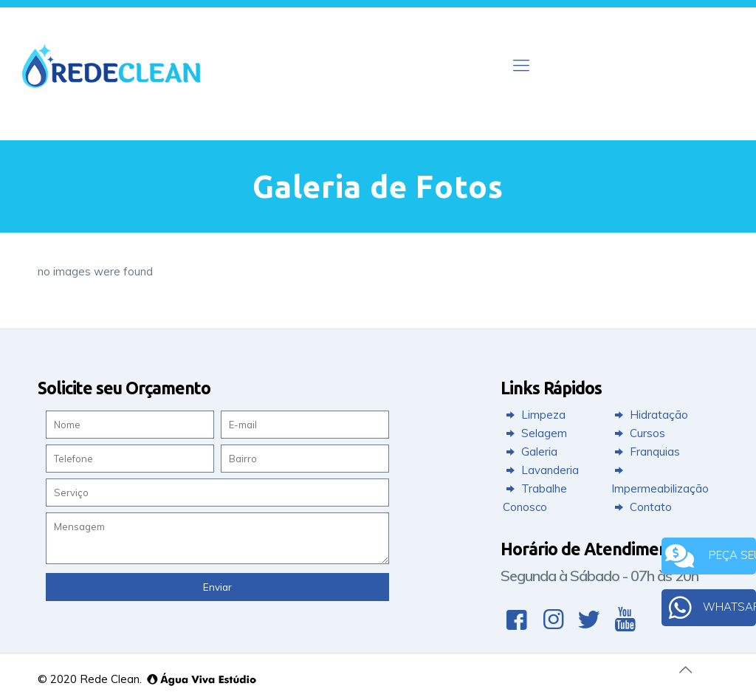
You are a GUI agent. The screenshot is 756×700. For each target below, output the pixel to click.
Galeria (530, 452)
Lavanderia (541, 470)
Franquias (646, 452)
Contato (642, 507)
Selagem (535, 433)
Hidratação (650, 415)
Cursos (638, 433)
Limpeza (534, 415)
